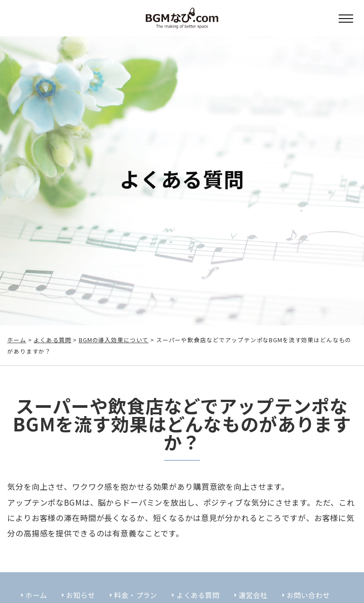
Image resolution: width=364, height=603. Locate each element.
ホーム (17, 340)
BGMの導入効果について (114, 340)
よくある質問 (52, 340)
